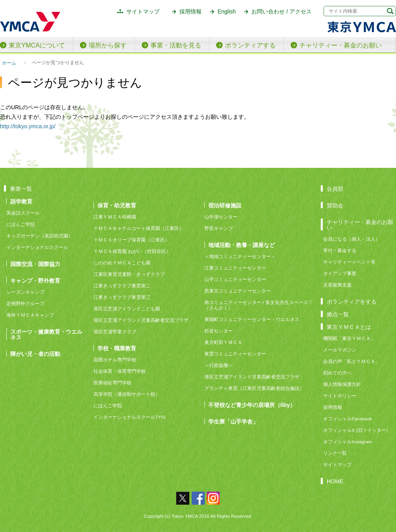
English (227, 11)
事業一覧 (21, 189)
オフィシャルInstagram (348, 442)
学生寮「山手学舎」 (233, 421)
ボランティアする (250, 45)
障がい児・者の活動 (35, 354)
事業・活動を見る (176, 45)
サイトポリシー (340, 396)
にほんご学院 (21, 224)
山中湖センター (221, 217)
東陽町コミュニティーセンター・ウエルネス (252, 319)
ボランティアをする (352, 301)
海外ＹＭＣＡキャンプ (30, 315)
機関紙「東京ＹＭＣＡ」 (349, 338)
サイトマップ (143, 11)
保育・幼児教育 (117, 205)
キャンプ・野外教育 (35, 280)
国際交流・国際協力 (35, 264)
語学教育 (21, 201)
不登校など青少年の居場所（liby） (252, 405)
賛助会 (335, 205)
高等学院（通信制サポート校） (127, 394)
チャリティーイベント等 (349, 262)
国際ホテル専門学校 (117, 360)
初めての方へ (337, 373)
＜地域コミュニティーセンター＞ (240, 256)
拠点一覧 (338, 314)
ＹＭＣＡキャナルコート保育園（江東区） (139, 228)
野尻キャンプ (219, 228)
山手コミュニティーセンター (235, 279)
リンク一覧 (335, 453)
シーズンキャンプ (25, 292)
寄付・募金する (340, 250)
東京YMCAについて (37, 45)
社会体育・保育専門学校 (120, 371)
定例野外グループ (25, 303)
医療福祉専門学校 (112, 383)
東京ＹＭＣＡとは (349, 327)
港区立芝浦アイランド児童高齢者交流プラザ (141, 320)
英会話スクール (23, 213)
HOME (335, 481)
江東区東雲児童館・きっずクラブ (129, 274)
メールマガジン (340, 350)
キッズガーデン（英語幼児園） (40, 236)
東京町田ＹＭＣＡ (223, 342)
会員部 (335, 189)
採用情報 (190, 11)
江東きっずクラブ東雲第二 (122, 286)
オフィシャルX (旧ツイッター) (355, 430)
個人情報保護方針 (342, 384)
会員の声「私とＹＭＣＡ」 (352, 361)
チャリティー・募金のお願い (341, 45)
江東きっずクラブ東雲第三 (122, 297)
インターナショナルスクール (37, 247)
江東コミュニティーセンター (235, 268)
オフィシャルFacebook (347, 419)
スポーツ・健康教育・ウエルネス (46, 334)
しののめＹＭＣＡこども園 (122, 263)
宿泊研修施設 (225, 205)
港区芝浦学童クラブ (115, 332)
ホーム (9, 63)
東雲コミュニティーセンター (235, 354)
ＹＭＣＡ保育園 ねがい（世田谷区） (132, 251)
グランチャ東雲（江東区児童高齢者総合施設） (254, 388)
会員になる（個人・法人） (352, 239)
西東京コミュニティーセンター (238, 291)
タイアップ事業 (340, 273)
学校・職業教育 (117, 348)
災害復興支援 (337, 285)
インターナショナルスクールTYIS (129, 417)
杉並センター (219, 331)
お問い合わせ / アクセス (282, 11)
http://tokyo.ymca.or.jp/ (28, 126)
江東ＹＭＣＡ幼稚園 (115, 217)
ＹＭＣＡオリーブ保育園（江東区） (131, 240)
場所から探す (108, 45)
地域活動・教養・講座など (242, 245)
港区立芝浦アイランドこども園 (127, 309)
